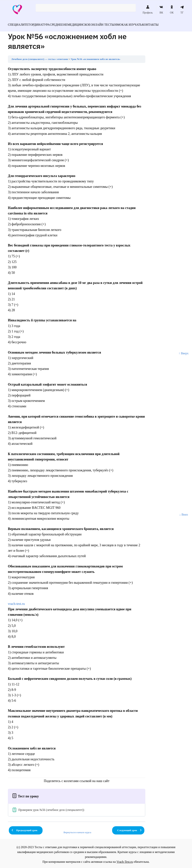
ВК (161, 10)
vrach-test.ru (16, 602)
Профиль (148, 10)
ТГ (182, 10)
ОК (172, 10)
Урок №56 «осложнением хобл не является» (95, 57)
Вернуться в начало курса (77, 830)
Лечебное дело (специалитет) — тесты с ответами (40, 57)
